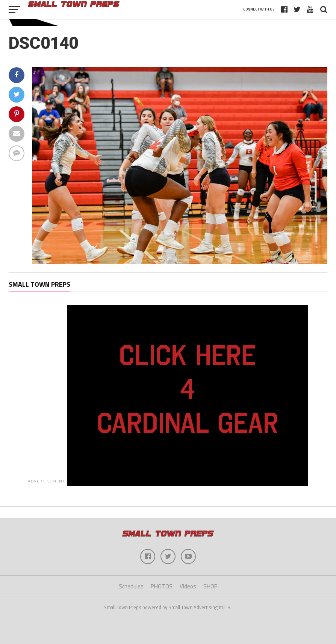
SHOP (210, 586)
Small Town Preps (39, 284)
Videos (188, 586)
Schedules (131, 586)
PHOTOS (162, 586)
